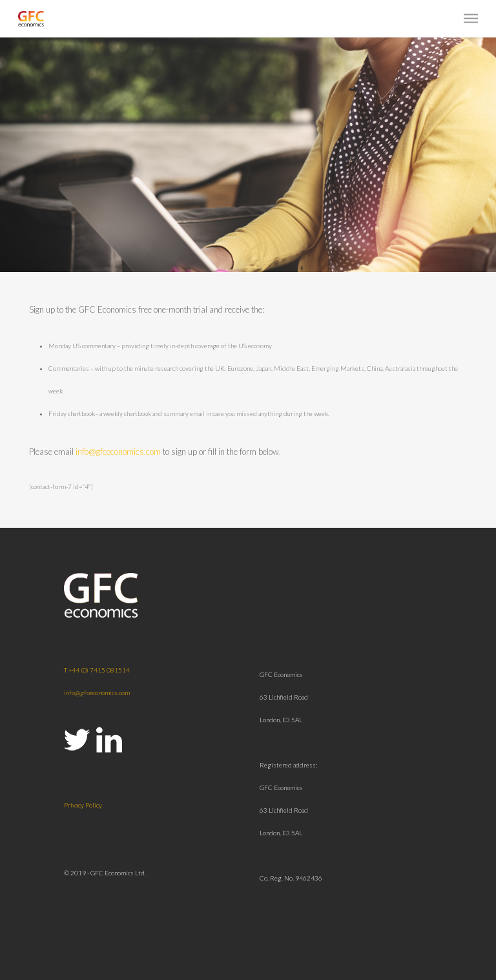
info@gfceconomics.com (118, 452)
